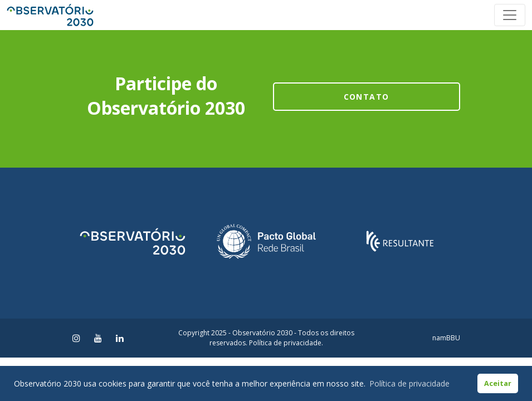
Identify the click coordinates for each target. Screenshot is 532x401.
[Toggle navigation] (510, 15)
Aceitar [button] (498, 383)
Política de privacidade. (286, 343)
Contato (367, 97)
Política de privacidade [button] (409, 383)
